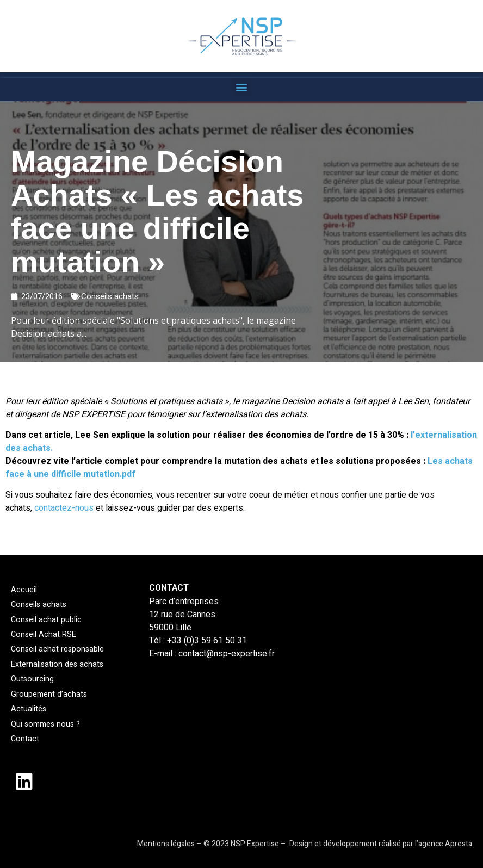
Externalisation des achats (55, 664)
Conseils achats (110, 296)
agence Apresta (445, 844)
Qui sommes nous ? (44, 724)
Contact (24, 739)
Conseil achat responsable (55, 649)
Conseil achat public (44, 620)
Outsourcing (32, 679)
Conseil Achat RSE (42, 634)
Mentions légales (166, 844)
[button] (242, 87)
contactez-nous (65, 508)
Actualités (28, 709)
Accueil (23, 590)
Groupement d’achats (47, 694)
